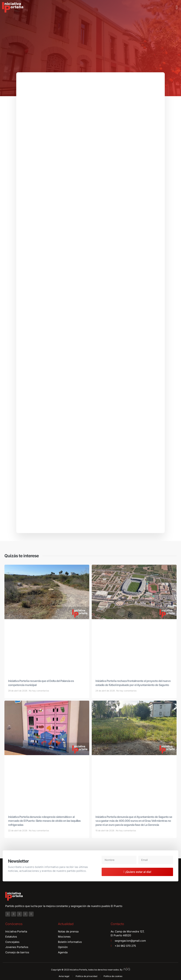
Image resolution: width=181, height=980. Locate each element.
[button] (177, 7)
